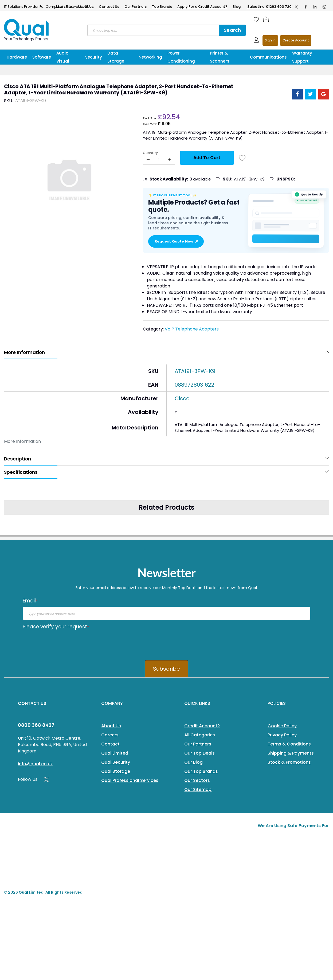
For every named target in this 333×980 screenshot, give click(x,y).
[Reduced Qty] (148, 160)
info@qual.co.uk (35, 764)
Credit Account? (202, 726)
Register (296, 41)
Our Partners (136, 7)
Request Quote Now (176, 241)
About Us (85, 7)
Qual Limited (115, 753)
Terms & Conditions (289, 744)
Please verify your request (56, 627)
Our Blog (193, 762)
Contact (110, 744)
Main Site (64, 7)
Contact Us (109, 7)
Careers (110, 735)
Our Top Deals (199, 753)
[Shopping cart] (267, 19)
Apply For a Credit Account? (202, 7)
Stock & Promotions (289, 762)
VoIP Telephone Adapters (192, 329)
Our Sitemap (198, 789)
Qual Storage (116, 771)
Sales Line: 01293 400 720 (269, 7)
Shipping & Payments (291, 753)
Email (30, 601)
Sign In (270, 40)
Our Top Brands (201, 771)
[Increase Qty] (170, 160)
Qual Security (116, 762)
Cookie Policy (282, 726)
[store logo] (27, 30)
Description (17, 459)
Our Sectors (197, 780)
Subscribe (167, 669)
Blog (237, 7)
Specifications (21, 472)
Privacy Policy (282, 735)
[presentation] (63, 643)
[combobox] (153, 30)
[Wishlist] (256, 19)
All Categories (200, 735)
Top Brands (162, 7)
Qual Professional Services (130, 780)
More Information (24, 352)
